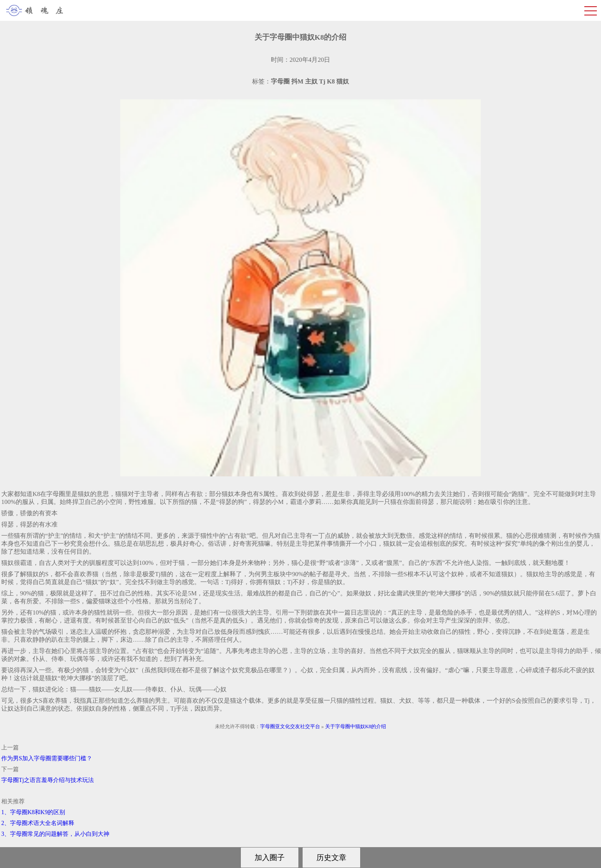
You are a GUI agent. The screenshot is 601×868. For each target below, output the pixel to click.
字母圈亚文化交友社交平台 (290, 726)
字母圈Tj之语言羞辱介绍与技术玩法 (48, 780)
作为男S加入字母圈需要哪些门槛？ (47, 758)
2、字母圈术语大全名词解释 (38, 823)
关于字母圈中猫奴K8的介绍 (356, 726)
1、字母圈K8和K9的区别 (33, 812)
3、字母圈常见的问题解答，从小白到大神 (55, 834)
